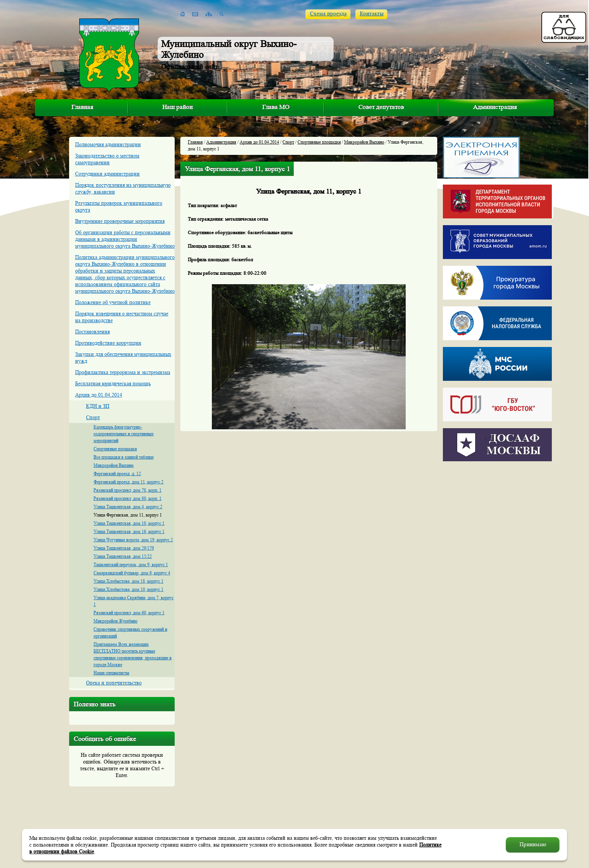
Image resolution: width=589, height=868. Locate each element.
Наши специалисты (111, 673)
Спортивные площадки (115, 449)
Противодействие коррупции (108, 343)
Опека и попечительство (114, 683)
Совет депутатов (381, 107)
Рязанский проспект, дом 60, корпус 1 (129, 613)
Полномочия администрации (108, 144)
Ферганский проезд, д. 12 (117, 473)
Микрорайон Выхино (114, 465)
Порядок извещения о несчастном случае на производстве (122, 317)
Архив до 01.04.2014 (99, 395)
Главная (82, 107)
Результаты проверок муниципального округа (119, 206)
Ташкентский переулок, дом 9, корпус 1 (131, 564)
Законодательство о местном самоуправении (107, 159)
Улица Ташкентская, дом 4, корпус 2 (128, 507)
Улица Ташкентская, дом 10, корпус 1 (129, 523)
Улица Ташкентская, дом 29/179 (124, 548)
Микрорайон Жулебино (116, 621)
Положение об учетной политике (113, 302)
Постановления (92, 332)
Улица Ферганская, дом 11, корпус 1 (128, 515)
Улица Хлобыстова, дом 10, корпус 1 (128, 589)
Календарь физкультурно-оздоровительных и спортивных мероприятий (124, 434)
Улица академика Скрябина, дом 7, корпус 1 (134, 601)
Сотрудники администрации (107, 174)
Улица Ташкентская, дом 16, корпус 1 (129, 531)
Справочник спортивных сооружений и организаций (130, 632)
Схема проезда (328, 14)
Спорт (93, 417)
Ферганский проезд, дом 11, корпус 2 (128, 482)
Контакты (372, 14)
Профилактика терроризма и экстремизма (123, 372)
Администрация (495, 107)
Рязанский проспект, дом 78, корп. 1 (128, 490)
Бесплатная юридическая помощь (113, 383)
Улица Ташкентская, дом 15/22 (123, 556)
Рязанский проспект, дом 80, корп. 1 (128, 498)
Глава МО (276, 107)
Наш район (177, 107)
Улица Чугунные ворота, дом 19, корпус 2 (133, 540)
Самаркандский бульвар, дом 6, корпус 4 (132, 573)
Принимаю (533, 845)
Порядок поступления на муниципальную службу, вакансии (123, 188)
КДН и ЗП (98, 406)
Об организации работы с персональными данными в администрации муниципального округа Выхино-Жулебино (125, 239)
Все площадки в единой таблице (124, 457)
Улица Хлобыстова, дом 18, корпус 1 (128, 581)
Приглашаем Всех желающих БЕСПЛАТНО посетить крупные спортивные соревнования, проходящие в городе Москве (133, 654)
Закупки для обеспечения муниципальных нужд (123, 358)
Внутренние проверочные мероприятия (120, 221)
